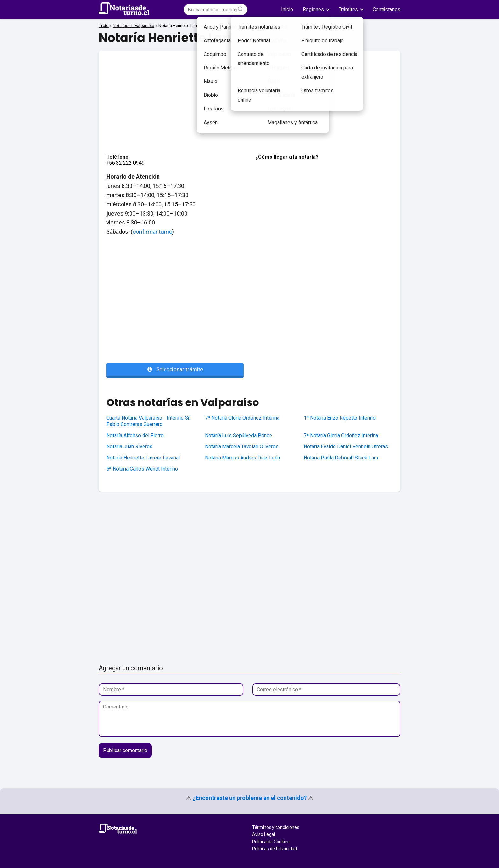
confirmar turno (152, 232)
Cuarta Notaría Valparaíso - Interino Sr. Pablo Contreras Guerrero (148, 421)
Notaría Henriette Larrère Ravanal (143, 458)
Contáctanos (387, 9)
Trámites (348, 9)
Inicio (287, 9)
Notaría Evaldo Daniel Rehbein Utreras (346, 447)
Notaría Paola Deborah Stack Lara (341, 458)
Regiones (313, 9)
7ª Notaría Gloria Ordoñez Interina (341, 435)
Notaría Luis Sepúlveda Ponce (239, 435)
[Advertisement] (250, 95)
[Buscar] (240, 9)
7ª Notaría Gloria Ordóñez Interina (242, 418)
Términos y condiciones (276, 827)
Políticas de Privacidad (274, 849)
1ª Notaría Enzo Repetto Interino (340, 418)
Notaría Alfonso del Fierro (135, 435)
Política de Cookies (271, 842)
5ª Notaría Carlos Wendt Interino (142, 469)
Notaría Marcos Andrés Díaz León (242, 458)
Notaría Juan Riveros (129, 447)
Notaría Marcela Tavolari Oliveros (242, 447)
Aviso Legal (264, 834)
